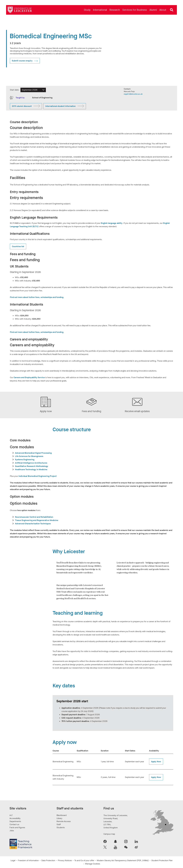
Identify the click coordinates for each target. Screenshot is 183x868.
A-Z (11, 815)
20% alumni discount (22, 106)
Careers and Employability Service (29, 377)
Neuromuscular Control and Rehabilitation (34, 517)
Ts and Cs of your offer (84, 860)
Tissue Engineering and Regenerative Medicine (37, 520)
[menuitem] (87, 10)
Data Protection (48, 860)
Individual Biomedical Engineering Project (38, 476)
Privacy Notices (65, 860)
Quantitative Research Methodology (32, 466)
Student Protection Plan (162, 860)
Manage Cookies (93, 864)
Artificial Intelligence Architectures (31, 463)
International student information (60, 106)
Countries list (18, 246)
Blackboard (62, 815)
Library (59, 818)
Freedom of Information (28, 860)
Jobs (12, 831)
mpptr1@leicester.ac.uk (133, 94)
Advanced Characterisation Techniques (33, 524)
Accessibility (15, 818)
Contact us (14, 824)
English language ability (112, 223)
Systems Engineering (25, 460)
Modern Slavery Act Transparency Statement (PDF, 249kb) (123, 860)
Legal (13, 860)
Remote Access (64, 821)
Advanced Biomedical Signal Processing (33, 453)
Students (61, 827)
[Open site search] (172, 10)
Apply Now (156, 762)
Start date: (15, 90)
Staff (59, 824)
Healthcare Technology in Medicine (31, 469)
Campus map (109, 834)
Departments (15, 821)
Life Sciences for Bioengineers (29, 456)
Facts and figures (17, 827)
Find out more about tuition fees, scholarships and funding (37, 297)
